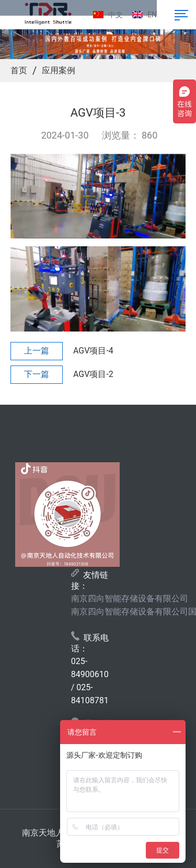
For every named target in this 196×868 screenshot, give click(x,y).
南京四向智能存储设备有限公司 (130, 598)
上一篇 (37, 351)
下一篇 (37, 374)
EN (152, 15)
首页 (19, 70)
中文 (116, 15)
